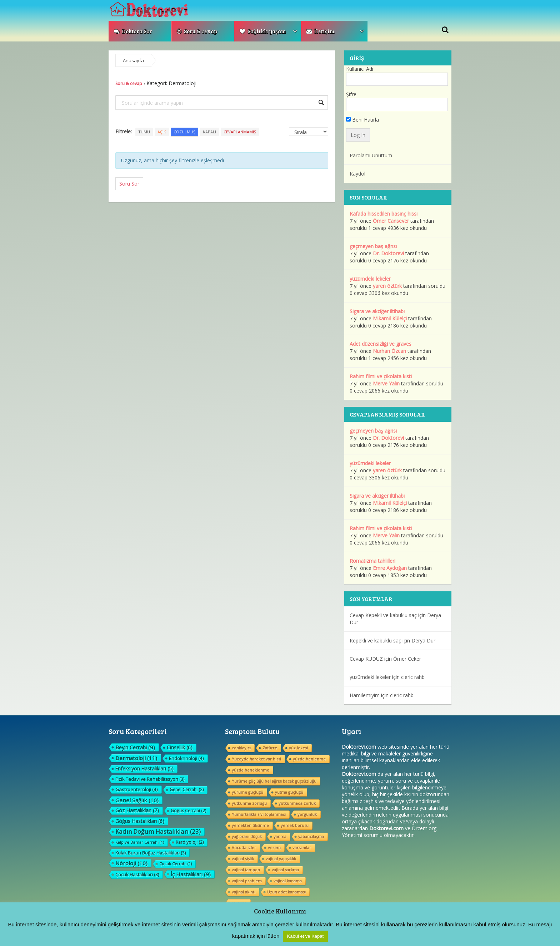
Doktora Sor (133, 31)
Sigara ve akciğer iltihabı (377, 311)
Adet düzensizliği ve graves (381, 344)
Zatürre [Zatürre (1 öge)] (270, 748)
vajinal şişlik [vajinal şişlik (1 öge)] (243, 859)
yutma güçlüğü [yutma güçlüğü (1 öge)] (289, 792)
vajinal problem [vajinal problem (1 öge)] (247, 881)
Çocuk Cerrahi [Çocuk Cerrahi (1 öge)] (176, 864)
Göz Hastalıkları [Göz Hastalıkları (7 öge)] (137, 810)
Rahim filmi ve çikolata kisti (381, 376)
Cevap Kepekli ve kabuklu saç (383, 615)
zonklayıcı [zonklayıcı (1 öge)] (241, 748)
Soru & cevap (197, 31)
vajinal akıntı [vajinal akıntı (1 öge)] (244, 892)
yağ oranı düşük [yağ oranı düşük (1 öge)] (247, 836)
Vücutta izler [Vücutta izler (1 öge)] (244, 848)
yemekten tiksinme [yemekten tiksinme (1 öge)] (250, 825)
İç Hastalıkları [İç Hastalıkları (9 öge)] (191, 874)
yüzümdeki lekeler (370, 279)
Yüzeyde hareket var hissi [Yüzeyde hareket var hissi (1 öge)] (256, 759)
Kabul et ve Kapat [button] (306, 936)
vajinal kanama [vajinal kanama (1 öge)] (288, 881)
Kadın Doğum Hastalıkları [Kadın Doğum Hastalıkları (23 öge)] (158, 832)
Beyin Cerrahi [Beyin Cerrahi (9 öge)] (135, 747)
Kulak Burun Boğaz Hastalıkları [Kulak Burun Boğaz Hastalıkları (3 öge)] (151, 853)
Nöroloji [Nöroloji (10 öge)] (131, 863)
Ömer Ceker (407, 659)
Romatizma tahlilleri (372, 561)
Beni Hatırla (362, 120)
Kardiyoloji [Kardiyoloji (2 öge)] (190, 842)
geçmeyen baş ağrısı (373, 246)
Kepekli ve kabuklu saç (375, 640)
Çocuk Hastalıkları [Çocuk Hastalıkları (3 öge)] (137, 874)
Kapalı (209, 132)
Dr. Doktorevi (388, 253)
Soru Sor (129, 184)
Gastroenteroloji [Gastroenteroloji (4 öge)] (137, 789)
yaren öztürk (387, 286)
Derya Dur (423, 640)
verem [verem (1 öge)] (274, 848)
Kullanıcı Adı (360, 69)
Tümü (144, 132)
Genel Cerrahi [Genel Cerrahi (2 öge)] (187, 790)
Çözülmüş (184, 132)
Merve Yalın (386, 383)
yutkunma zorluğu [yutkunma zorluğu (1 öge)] (249, 803)
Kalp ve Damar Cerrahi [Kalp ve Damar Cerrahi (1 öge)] (140, 842)
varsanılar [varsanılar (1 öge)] (302, 848)
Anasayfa (133, 60)
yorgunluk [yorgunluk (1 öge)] (307, 814)
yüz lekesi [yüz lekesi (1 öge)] (298, 748)
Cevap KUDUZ (366, 659)
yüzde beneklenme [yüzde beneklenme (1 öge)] (251, 770)
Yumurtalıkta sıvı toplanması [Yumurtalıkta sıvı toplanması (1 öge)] (259, 814)
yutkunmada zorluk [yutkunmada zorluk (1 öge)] (297, 803)
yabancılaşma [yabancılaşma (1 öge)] (311, 836)
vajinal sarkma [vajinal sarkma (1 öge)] (285, 870)
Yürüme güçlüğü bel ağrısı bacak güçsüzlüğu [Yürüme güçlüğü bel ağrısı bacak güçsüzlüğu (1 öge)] (274, 781)
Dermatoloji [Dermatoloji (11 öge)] (136, 758)
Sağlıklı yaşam (263, 31)
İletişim (321, 31)
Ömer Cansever (391, 221)
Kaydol (357, 174)
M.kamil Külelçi (390, 318)
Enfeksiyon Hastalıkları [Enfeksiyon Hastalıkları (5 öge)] (144, 768)
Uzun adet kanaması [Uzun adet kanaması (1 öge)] (286, 892)
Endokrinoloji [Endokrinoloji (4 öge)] (186, 758)
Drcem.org (424, 828)
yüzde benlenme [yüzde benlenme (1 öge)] (309, 759)
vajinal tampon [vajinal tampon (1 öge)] (246, 870)
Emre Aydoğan (390, 568)
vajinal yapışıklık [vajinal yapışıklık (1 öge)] (281, 859)
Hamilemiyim (365, 695)
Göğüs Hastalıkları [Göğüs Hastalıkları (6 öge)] (140, 821)
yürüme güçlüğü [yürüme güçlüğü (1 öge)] (247, 792)
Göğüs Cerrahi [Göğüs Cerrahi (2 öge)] (188, 811)
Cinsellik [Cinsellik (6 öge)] (180, 747)
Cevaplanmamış (240, 132)
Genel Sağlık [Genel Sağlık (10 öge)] (137, 800)
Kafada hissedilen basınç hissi (384, 214)
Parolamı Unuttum (371, 155)
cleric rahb (413, 677)
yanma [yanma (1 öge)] (280, 836)
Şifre (351, 94)
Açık (162, 132)
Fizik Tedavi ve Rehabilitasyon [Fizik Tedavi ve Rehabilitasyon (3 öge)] (150, 779)
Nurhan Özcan (389, 351)
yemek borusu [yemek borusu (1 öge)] (295, 825)
